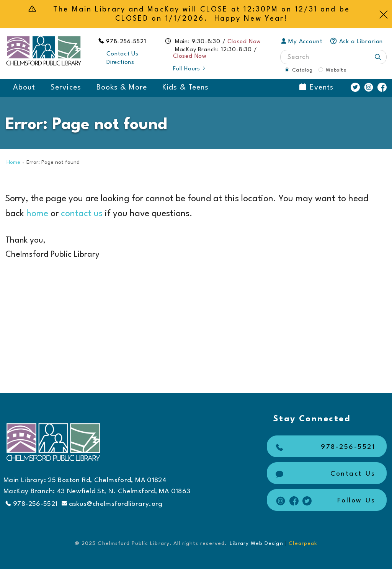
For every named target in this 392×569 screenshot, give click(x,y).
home (37, 214)
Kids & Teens (185, 88)
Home (13, 162)
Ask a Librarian (356, 42)
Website (336, 70)
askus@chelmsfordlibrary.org (112, 504)
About (24, 88)
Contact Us (122, 54)
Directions (120, 63)
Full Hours (190, 69)
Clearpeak (303, 543)
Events (316, 87)
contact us (82, 214)
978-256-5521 (126, 42)
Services (66, 88)
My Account (302, 42)
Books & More (122, 88)
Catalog (302, 70)
